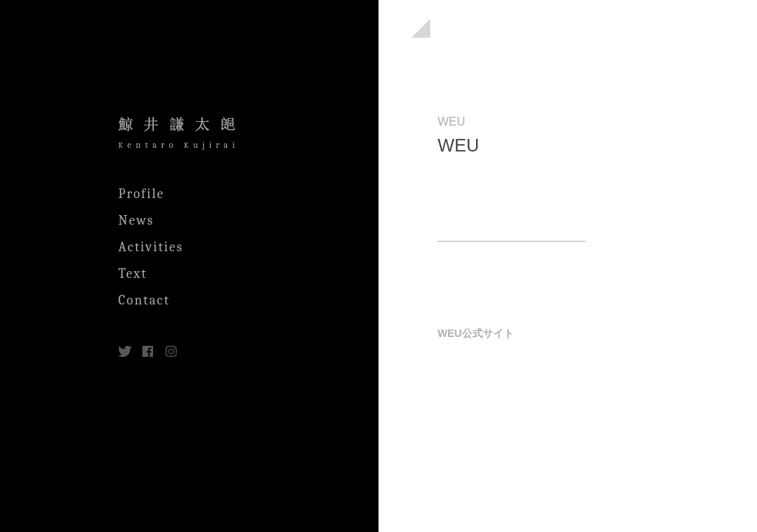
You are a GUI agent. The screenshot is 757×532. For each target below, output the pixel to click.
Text (133, 274)
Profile (142, 194)
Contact (144, 300)
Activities (151, 247)
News (136, 221)
